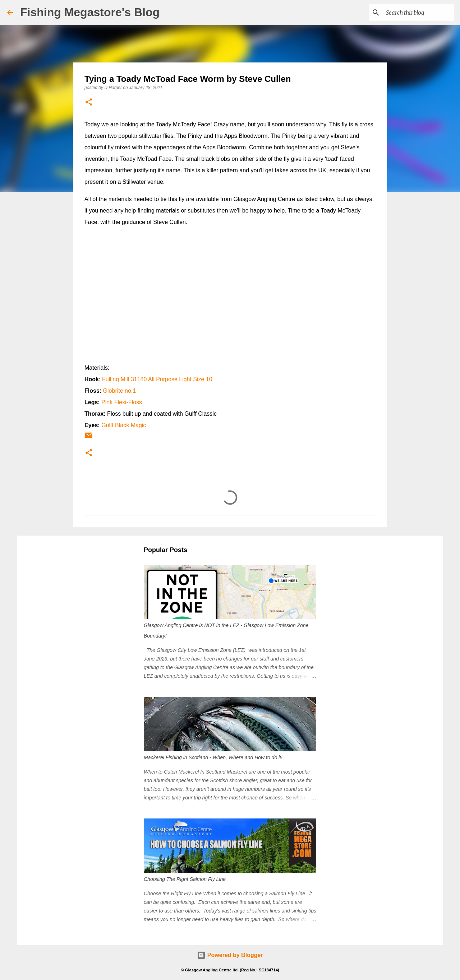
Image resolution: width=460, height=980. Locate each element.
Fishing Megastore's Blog (90, 12)
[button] (89, 102)
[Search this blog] (417, 13)
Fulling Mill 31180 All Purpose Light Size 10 (157, 379)
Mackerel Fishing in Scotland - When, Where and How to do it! (213, 757)
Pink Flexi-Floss (122, 402)
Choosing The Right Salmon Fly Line (185, 879)
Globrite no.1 (120, 391)
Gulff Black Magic (124, 425)
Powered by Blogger (230, 955)
